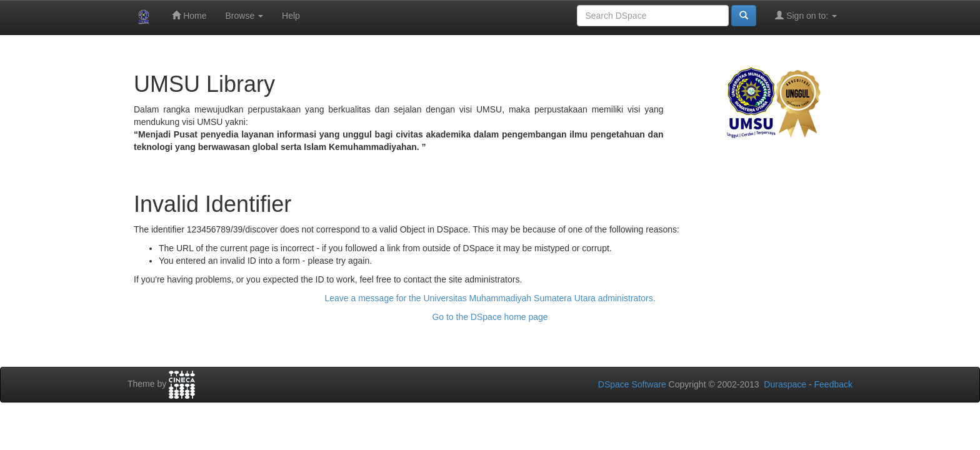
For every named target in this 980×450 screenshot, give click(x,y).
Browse (244, 16)
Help (291, 16)
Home (189, 15)
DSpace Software (632, 384)
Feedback (833, 384)
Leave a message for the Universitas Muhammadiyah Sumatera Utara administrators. (490, 298)
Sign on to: (806, 15)
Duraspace (785, 384)
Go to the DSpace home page (490, 317)
